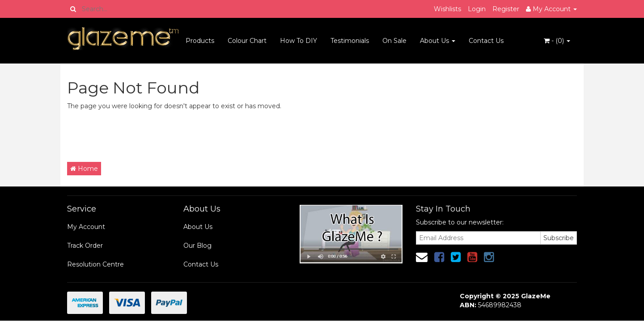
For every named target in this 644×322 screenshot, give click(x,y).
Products (200, 41)
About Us (438, 41)
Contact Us (486, 41)
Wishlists (447, 9)
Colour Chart (247, 41)
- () (557, 41)
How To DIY (299, 41)
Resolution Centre (95, 264)
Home (84, 169)
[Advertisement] (230, 135)
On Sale (394, 41)
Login (477, 9)
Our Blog (197, 246)
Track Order (85, 246)
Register (506, 9)
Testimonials (350, 41)
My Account (86, 227)
